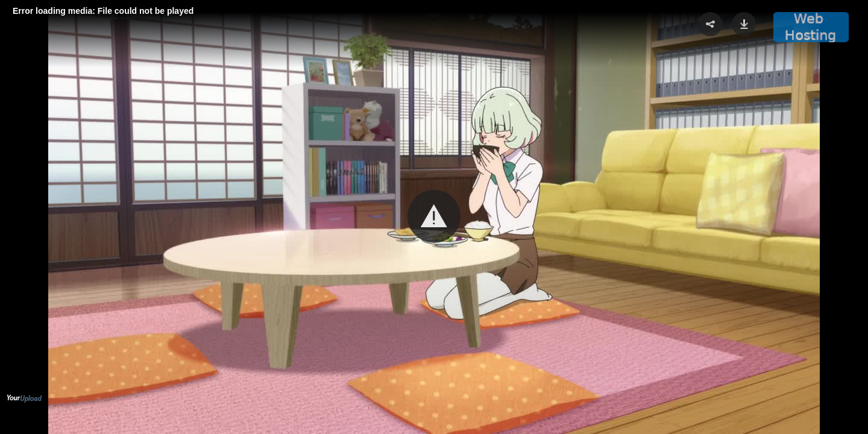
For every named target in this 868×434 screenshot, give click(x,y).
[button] (434, 216)
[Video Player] (434, 217)
